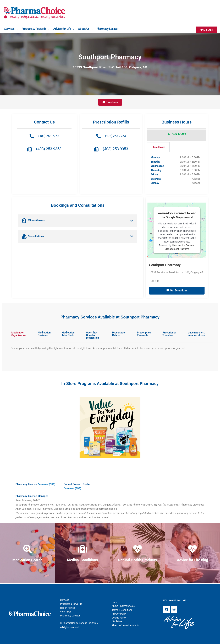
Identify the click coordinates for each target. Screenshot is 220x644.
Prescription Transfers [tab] (169, 334)
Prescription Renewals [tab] (144, 334)
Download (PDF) (47, 484)
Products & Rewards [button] (36, 29)
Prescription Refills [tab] (119, 334)
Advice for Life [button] (64, 29)
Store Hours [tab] (158, 147)
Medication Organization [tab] (19, 334)
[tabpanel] (177, 170)
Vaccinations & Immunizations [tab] (196, 334)
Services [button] (11, 29)
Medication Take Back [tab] (68, 334)
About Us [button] (86, 29)
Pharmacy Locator (107, 29)
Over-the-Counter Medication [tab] (92, 335)
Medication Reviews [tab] (44, 334)
